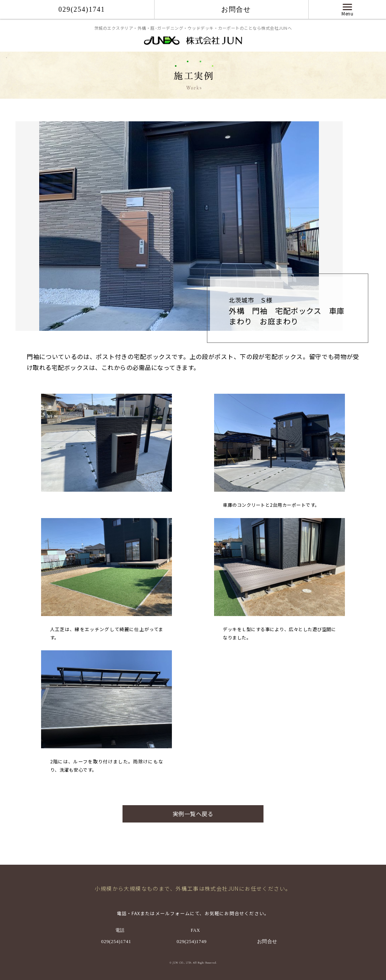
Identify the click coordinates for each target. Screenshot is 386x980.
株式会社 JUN (193, 42)
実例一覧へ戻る (193, 814)
